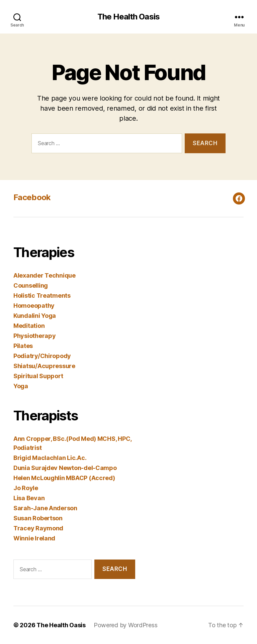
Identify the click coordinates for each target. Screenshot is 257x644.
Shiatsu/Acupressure (44, 366)
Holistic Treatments (42, 296)
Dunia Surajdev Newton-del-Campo (65, 468)
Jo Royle (26, 488)
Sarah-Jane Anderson (45, 508)
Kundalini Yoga (35, 316)
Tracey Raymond (38, 528)
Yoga (21, 386)
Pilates (23, 346)
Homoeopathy (34, 306)
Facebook (32, 197)
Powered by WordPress (126, 625)
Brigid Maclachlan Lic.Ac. (50, 458)
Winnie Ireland (34, 538)
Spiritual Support (38, 376)
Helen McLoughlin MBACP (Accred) (64, 478)
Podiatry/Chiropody (42, 356)
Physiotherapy (35, 336)
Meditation (29, 326)
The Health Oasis (128, 17)
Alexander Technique (45, 275)
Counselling (31, 285)
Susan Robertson (38, 518)
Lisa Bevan (29, 498)
